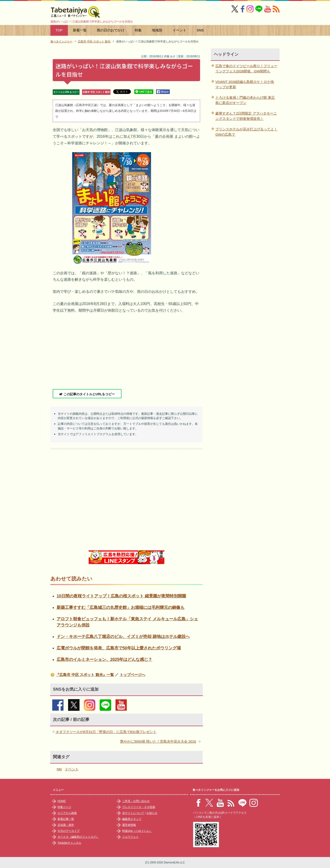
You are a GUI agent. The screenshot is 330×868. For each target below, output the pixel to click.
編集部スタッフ (132, 819)
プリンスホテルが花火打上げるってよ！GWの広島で (246, 132)
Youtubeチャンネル (69, 843)
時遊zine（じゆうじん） (137, 831)
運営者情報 (129, 825)
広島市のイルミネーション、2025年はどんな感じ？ (104, 659)
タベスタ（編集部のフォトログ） (78, 837)
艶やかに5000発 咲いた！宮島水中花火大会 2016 (158, 741)
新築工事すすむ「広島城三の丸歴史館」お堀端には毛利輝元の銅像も (121, 607)
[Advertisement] (126, 352)
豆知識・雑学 (66, 825)
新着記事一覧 (66, 819)
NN (59, 769)
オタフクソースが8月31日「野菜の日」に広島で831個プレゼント (106, 732)
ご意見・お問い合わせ (136, 801)
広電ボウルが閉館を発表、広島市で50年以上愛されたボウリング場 (119, 648)
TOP (59, 30)
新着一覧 (80, 30)
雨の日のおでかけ (111, 30)
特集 (138, 30)
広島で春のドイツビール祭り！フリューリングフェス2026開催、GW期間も (246, 69)
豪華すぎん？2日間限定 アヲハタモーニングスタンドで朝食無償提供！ (246, 116)
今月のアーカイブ (69, 831)
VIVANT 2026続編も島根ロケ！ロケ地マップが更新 (245, 84)
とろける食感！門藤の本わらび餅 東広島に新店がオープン (245, 100)
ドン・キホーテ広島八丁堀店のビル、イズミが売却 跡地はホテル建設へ (123, 637)
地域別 (157, 30)
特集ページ (64, 807)
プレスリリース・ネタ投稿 (139, 807)
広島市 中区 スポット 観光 (96, 92)
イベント (179, 30)
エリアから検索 (67, 813)
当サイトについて (133, 813)
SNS (200, 30)
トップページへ (132, 675)
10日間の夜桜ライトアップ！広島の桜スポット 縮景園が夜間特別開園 (121, 596)
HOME (62, 801)
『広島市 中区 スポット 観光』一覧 (85, 675)
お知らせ (152, 813)
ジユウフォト (130, 837)
